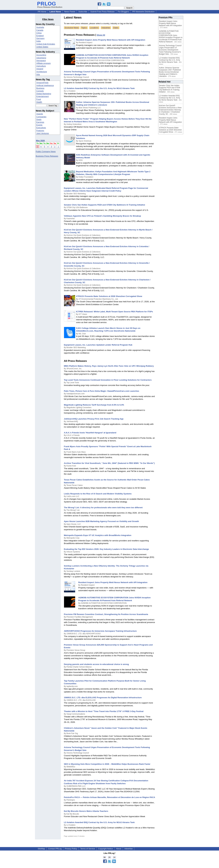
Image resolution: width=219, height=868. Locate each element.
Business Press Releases (47, 156)
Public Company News (46, 152)
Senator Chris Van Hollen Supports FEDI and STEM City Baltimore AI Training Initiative (104, 205)
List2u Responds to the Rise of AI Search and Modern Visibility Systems (98, 494)
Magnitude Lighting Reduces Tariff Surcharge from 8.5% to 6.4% (94, 405)
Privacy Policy (71, 849)
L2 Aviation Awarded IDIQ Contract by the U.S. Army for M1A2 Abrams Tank (99, 88)
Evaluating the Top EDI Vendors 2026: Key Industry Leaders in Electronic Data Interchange (106, 549)
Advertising (41, 58)
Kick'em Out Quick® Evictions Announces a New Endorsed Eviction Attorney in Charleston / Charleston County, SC (170, 110)
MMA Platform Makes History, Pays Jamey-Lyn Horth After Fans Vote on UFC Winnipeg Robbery (109, 366)
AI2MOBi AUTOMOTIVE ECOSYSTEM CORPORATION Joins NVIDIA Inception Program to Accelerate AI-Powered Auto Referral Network (171, 36)
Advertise (129, 849)
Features (40, 131)
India (38, 41)
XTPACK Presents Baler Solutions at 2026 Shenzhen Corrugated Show (109, 296)
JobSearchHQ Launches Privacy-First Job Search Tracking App (94, 419)
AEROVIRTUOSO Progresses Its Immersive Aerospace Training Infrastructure (100, 631)
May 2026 (40, 141)
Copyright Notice (106, 849)
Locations (94, 28)
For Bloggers (123, 12)
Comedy (40, 91)
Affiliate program (43, 63)
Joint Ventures (43, 133)
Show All (101, 35)
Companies (41, 117)
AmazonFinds (42, 83)
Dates (116, 28)
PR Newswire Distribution (143, 12)
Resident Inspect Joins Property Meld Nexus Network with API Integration (111, 40)
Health (39, 102)
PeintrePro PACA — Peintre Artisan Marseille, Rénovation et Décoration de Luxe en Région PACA (109, 797)
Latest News (55, 12)
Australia (40, 27)
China (39, 33)
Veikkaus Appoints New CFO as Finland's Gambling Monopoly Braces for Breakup (102, 216)
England (40, 36)
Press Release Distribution (50, 6)
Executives (41, 128)
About (119, 849)
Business (40, 88)
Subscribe (83, 12)
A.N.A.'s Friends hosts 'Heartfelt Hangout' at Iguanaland (90, 433)
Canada (40, 30)
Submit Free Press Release (102, 12)
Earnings (40, 122)
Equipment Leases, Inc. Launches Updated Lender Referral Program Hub (98, 345)
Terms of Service (88, 849)
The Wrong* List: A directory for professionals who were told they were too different (103, 508)
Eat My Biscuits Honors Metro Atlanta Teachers (86, 811)
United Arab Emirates (46, 44)
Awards (40, 114)
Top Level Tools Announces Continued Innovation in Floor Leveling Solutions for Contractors (108, 380)
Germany (40, 38)
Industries (106, 28)
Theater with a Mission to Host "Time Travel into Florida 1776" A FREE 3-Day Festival (104, 711)
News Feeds (70, 12)
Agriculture (41, 66)
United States (42, 47)
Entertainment (43, 96)
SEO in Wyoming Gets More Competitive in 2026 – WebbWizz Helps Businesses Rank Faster (107, 764)
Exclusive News (72, 28)
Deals (39, 119)
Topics (84, 28)
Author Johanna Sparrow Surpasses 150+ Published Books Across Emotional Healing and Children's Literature (170, 72)
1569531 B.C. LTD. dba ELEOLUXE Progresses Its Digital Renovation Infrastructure (103, 698)
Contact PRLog (55, 849)
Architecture (42, 72)
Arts (38, 74)
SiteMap (41, 849)
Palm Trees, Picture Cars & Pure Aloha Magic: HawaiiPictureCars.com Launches (101, 391)
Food (39, 99)
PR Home (42, 12)
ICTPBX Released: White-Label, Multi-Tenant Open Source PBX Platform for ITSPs (114, 312)
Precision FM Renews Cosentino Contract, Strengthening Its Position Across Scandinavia (106, 614)
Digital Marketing (44, 94)
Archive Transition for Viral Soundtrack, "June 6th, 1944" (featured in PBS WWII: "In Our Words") (109, 463)
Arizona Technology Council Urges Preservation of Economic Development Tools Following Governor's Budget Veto (170, 50)
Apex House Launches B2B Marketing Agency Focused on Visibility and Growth (101, 521)
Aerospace (41, 61)
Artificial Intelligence (45, 85)
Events (39, 125)
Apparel (40, 69)
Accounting (41, 55)
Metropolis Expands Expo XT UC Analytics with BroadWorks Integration (98, 535)
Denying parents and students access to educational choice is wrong (96, 664)
